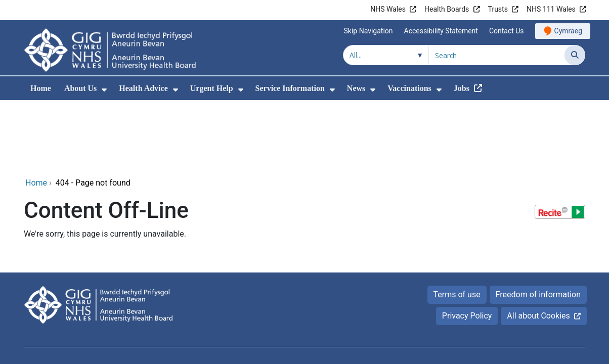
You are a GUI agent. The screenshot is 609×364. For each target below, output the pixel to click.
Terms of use (457, 226)
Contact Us (507, 31)
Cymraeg (568, 31)
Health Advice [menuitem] (143, 88)
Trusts (498, 9)
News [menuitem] (356, 88)
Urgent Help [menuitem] (212, 88)
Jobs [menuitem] (462, 88)
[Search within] (386, 55)
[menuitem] (104, 90)
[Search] (575, 55)
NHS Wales (388, 9)
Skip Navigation (368, 31)
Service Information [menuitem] (290, 88)
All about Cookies (538, 247)
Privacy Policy (467, 247)
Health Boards (447, 9)
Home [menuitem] (41, 88)
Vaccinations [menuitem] (409, 88)
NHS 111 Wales (551, 9)
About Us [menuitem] (80, 88)
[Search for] (497, 55)
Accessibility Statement (441, 31)
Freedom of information (538, 226)
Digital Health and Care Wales (521, 299)
